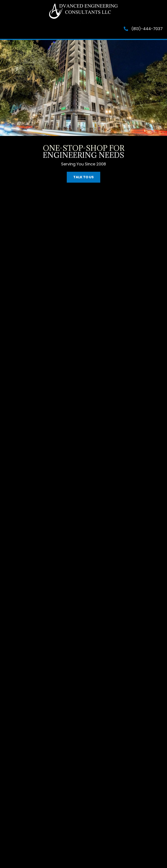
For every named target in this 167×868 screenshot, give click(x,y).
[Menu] (25, 31)
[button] (83, 177)
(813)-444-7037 (147, 29)
